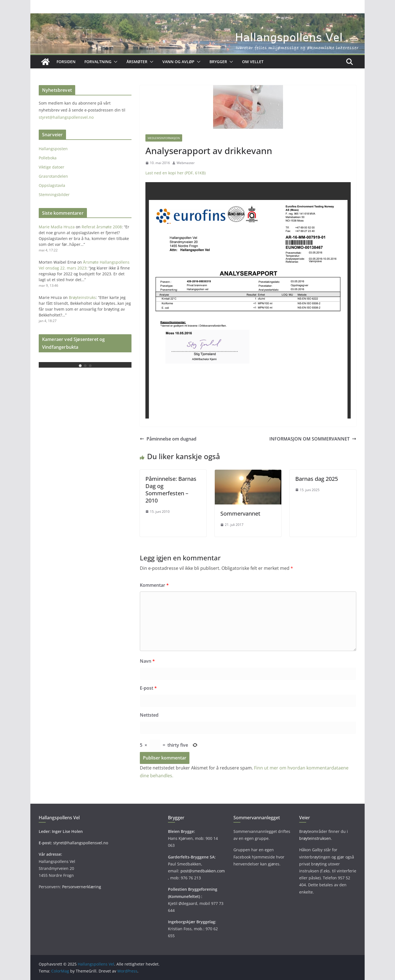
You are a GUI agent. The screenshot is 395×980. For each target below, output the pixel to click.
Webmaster (186, 163)
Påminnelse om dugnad (168, 439)
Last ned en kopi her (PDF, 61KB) (175, 173)
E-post (148, 688)
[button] (114, 62)
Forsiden (66, 62)
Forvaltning (98, 62)
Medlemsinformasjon (164, 138)
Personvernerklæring (82, 887)
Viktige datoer (52, 167)
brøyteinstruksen (315, 838)
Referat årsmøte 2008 (102, 227)
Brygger (218, 62)
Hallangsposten (53, 149)
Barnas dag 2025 (317, 479)
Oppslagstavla (52, 185)
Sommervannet (240, 513)
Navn (147, 661)
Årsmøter (137, 62)
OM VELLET (253, 62)
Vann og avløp (178, 62)
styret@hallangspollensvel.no (66, 117)
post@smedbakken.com (203, 871)
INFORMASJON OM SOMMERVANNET (313, 439)
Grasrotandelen (53, 176)
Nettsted (149, 715)
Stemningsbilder (54, 195)
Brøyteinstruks (82, 297)
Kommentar (154, 585)
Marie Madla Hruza (57, 227)
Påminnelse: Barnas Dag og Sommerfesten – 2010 (171, 490)
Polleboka (48, 158)
